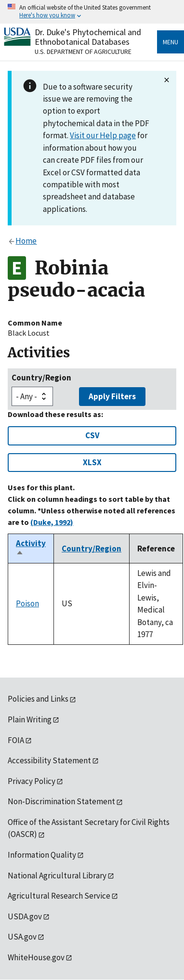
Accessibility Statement (49, 760)
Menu (171, 42)
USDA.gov (25, 916)
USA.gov (22, 937)
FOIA (16, 740)
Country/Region (41, 378)
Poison (27, 603)
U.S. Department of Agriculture (83, 52)
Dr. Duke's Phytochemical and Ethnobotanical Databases (88, 37)
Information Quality (42, 855)
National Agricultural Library (57, 875)
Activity (31, 549)
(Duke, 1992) (52, 522)
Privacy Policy (32, 781)
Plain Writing (30, 719)
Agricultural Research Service (59, 896)
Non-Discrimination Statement (61, 801)
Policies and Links (38, 699)
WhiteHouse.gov (36, 957)
